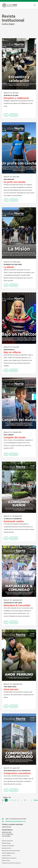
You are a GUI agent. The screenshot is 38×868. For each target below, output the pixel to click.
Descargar (14, 115)
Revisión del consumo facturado (11, 851)
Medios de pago (6, 843)
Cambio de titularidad (8, 846)
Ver (6, 115)
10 (25, 800)
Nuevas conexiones (7, 841)
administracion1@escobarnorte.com (16, 821)
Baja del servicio (6, 848)
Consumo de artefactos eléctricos (11, 863)
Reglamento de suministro (9, 858)
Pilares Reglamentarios (8, 853)
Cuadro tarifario (6, 856)
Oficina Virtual (6, 860)
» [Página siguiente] (32, 800)
